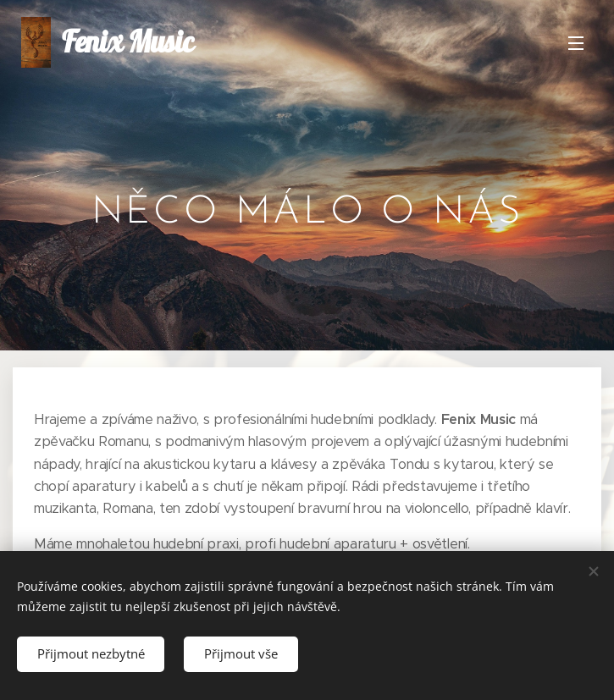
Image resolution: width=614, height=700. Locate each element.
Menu (576, 43)
